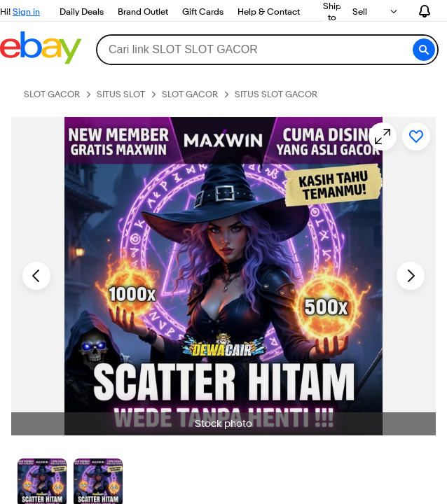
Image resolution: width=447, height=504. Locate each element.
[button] (424, 50)
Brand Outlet (143, 11)
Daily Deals (82, 11)
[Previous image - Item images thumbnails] (36, 276)
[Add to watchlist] (416, 136)
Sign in (26, 11)
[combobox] (267, 50)
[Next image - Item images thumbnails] (411, 276)
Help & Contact (269, 11)
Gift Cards (203, 11)
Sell (360, 11)
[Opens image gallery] (383, 136)
